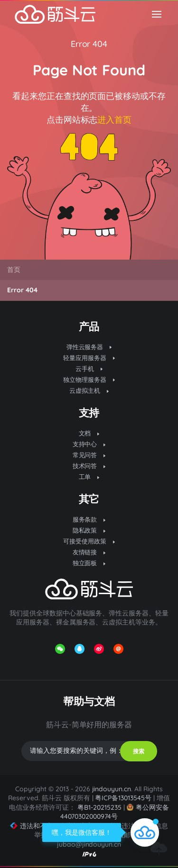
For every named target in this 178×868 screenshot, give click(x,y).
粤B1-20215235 (99, 807)
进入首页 (114, 120)
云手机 (89, 369)
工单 (89, 477)
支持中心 (89, 444)
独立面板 (89, 563)
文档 (89, 433)
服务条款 (89, 519)
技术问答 (89, 466)
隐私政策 (89, 530)
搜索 (139, 751)
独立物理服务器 (89, 380)
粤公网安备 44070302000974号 (115, 812)
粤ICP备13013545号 (123, 798)
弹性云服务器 (89, 347)
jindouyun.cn (112, 789)
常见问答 (89, 455)
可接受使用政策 (89, 541)
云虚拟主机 (89, 390)
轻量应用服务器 (89, 358)
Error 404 (89, 44)
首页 (14, 270)
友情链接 (89, 552)
